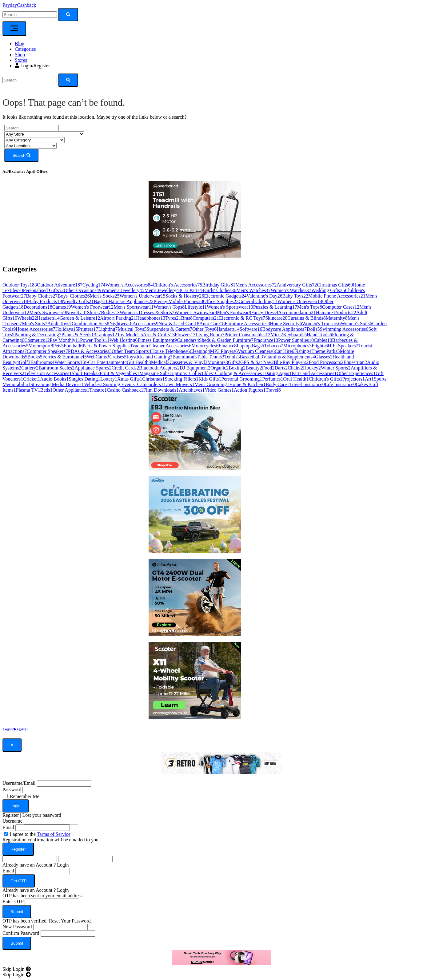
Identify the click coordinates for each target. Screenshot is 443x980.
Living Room (210, 335)
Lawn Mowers (179, 384)
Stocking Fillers (182, 379)
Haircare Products (336, 312)
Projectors (354, 379)
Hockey (312, 368)
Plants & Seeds (79, 335)
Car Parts (193, 290)
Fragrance (266, 340)
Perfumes (273, 379)
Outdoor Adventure (60, 285)
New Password (17, 927)
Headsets (48, 318)
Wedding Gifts (328, 290)
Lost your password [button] (42, 815)
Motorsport (41, 346)
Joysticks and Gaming (149, 357)
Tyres (173, 318)
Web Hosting (124, 340)
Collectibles (202, 373)
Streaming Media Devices (57, 384)
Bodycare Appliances (284, 329)
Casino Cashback (125, 390)
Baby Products (45, 301)
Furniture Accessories (247, 324)
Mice (277, 335)
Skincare (276, 318)
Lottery (109, 379)
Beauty (254, 368)
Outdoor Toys (20, 285)
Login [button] (63, 865)
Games (62, 307)
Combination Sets (90, 324)
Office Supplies (221, 301)
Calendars (188, 340)
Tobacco (274, 346)
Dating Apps (278, 373)
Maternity (337, 318)
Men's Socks (105, 296)
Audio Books (54, 379)
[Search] (30, 80)
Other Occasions (82, 290)
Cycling (94, 285)
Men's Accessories (256, 285)
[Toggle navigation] (14, 29)
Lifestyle (196, 307)
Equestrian (355, 362)
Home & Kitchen (247, 384)
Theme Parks (326, 351)
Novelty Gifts (78, 301)
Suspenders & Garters (170, 329)
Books (35, 357)
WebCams (98, 357)
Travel (273, 390)
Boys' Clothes (74, 296)
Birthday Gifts (219, 285)
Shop (20, 55)
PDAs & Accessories (90, 351)
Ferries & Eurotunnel (65, 357)
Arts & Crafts (159, 335)
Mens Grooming (212, 384)
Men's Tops (310, 307)
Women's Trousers (321, 324)
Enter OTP (13, 901)
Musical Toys (132, 329)
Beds (46, 390)
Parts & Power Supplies (107, 346)
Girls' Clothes (220, 290)
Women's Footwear (92, 307)
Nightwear (121, 324)
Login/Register (32, 66)
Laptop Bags (250, 346)
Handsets (228, 329)
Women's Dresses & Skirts (147, 312)
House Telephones (170, 351)
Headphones (151, 318)
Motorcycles (205, 346)
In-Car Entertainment (105, 362)
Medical (160, 362)
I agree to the (40, 834)
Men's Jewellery (163, 290)
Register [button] (11, 815)
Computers (206, 318)
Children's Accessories (178, 285)
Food (268, 368)
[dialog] (221, 852)
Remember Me (25, 796)
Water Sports (68, 362)
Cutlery (30, 368)
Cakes (363, 384)
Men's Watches (253, 290)
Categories (25, 49)
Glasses (324, 357)
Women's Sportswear (230, 307)
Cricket (32, 379)
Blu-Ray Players (291, 362)
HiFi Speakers (343, 346)
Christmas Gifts (335, 285)
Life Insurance (340, 384)
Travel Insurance (307, 384)
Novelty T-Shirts (83, 312)
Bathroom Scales (56, 368)
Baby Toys (295, 296)
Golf (24, 362)
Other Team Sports (131, 351)
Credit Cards (125, 368)
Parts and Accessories (314, 373)
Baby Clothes (42, 296)
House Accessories (35, 329)
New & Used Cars (179, 324)
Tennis (232, 357)
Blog (20, 43)
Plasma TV (28, 390)
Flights (320, 346)
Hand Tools (319, 335)
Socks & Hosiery (185, 296)
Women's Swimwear (196, 312)
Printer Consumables (247, 335)
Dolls (313, 329)
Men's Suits (34, 324)
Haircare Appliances (131, 301)
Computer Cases (341, 307)
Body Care (277, 384)
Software (251, 329)
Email (8, 827)
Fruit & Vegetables (120, 373)
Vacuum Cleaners (256, 351)
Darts (281, 368)
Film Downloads (161, 390)
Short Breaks (86, 373)
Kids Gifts (210, 379)
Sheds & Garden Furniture (226, 340)
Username (12, 821)
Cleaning (200, 351)
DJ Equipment (195, 368)
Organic (220, 368)
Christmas (153, 379)
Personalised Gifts (43, 290)
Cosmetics (37, 340)
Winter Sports (336, 368)
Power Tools (95, 340)
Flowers (185, 335)
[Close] (12, 745)
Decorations (38, 307)
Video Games (219, 390)
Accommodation (297, 312)
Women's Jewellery (123, 290)
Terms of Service (54, 834)
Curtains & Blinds (306, 318)
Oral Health (296, 379)
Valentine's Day (265, 296)
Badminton (184, 357)
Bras (187, 318)
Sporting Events (120, 384)
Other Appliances (71, 390)
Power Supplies (296, 340)
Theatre (98, 390)
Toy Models (130, 335)
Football (73, 346)
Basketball (251, 357)
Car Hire (285, 351)
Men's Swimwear (48, 312)
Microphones (297, 346)
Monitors (218, 362)
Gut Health (139, 362)
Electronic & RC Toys (242, 318)
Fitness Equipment (157, 340)
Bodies (110, 312)
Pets (58, 346)
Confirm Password (21, 933)
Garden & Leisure (80, 318)
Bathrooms (42, 362)
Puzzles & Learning (275, 307)
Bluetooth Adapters (159, 368)
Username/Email (19, 783)
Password (12, 790)
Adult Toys (60, 324)
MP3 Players (224, 351)
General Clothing (258, 301)
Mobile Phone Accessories (337, 296)
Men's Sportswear (134, 307)
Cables (323, 340)
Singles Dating (84, 379)
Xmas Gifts (130, 379)
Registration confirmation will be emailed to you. (51, 840)
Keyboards (295, 335)
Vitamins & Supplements (289, 357)
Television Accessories (48, 373)
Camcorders (150, 384)
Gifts (234, 362)
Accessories (146, 324)
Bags (101, 301)
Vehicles (94, 384)
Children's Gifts (326, 379)
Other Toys (204, 329)
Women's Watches (291, 290)
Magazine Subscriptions (164, 373)
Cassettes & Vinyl (188, 362)
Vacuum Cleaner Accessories (162, 346)
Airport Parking (118, 318)
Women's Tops (169, 307)
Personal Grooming (242, 379)
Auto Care (212, 324)
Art (369, 379)
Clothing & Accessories (240, 373)
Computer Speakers (47, 351)
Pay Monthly (65, 340)
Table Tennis (211, 357)
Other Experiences (356, 373)
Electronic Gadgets (225, 296)
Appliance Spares (93, 368)
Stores (21, 60)
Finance (228, 346)
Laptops (107, 335)
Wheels (27, 318)
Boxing (237, 368)
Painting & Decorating (38, 335)
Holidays (67, 329)
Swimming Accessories (344, 329)
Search (21, 155)
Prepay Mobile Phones (178, 301)
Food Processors (326, 362)
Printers (88, 329)
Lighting (108, 329)
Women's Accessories (129, 285)
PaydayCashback (19, 5)
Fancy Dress (265, 312)
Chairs (295, 368)
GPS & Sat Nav (257, 362)
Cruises (118, 357)
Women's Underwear (142, 296)
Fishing (303, 351)
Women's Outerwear (300, 301)
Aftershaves (192, 390)
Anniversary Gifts (297, 285)
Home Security (286, 324)
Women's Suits (356, 324)
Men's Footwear (234, 312)
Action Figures (250, 390)
